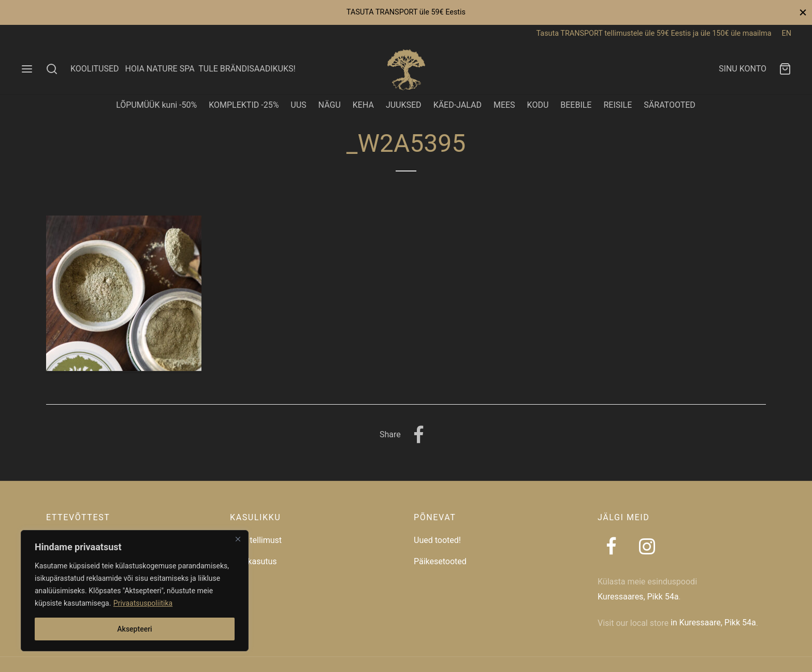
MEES (504, 105)
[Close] (238, 539)
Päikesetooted (440, 561)
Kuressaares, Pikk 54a (638, 597)
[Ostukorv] (785, 69)
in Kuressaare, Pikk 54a (713, 623)
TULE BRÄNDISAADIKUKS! (247, 69)
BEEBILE (576, 105)
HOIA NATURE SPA (160, 69)
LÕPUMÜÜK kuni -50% (156, 105)
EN (787, 33)
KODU (538, 105)
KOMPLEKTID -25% (244, 105)
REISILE (618, 105)
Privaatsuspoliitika (143, 603)
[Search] (52, 69)
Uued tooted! (437, 540)
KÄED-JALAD (458, 105)
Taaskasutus (253, 561)
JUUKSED (404, 105)
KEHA (363, 105)
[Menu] (27, 69)
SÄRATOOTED (670, 105)
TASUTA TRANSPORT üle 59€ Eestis (406, 12)
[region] (135, 591)
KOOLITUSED (95, 69)
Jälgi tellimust (256, 540)
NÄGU (330, 105)
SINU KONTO (743, 69)
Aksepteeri (134, 629)
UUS (298, 105)
